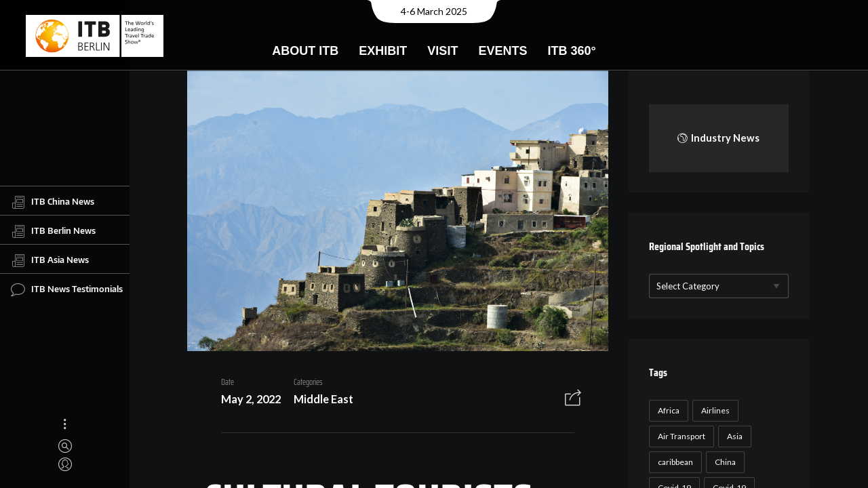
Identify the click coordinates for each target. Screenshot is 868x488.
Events (502, 51)
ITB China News (53, 202)
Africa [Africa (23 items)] (667, 410)
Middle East (319, 401)
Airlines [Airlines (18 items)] (713, 410)
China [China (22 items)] (723, 462)
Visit (442, 51)
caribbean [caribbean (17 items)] (673, 462)
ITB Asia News (50, 260)
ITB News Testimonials (67, 289)
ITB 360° (571, 51)
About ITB (305, 51)
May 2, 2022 (246, 401)
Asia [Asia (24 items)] (733, 436)
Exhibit (383, 51)
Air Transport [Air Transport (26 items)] (679, 436)
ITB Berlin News (53, 231)
